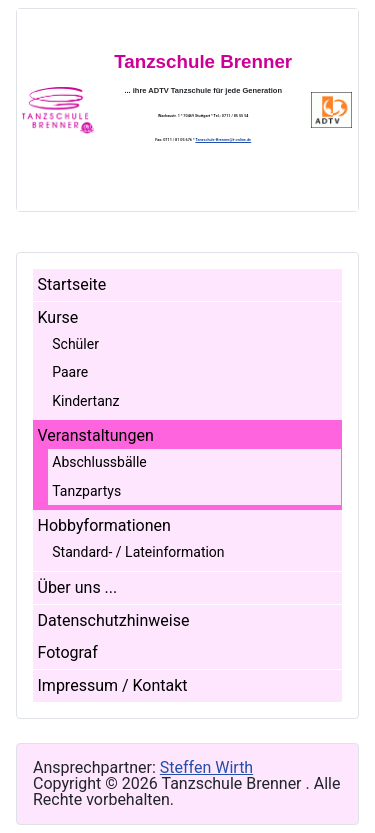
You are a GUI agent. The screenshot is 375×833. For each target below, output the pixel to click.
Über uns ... (78, 587)
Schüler (75, 344)
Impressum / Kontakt (113, 685)
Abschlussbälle (99, 462)
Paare (70, 372)
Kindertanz (85, 401)
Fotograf (68, 652)
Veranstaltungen (96, 435)
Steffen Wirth (206, 767)
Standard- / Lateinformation (138, 552)
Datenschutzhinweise (114, 620)
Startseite (72, 284)
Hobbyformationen (104, 525)
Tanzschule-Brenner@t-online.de (223, 140)
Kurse (58, 317)
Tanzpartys (86, 491)
